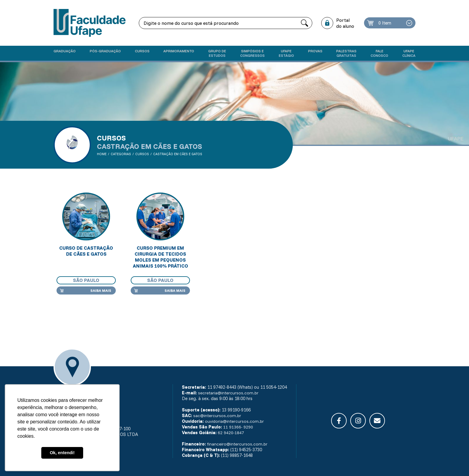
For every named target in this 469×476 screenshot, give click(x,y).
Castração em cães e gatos (178, 154)
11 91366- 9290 (238, 427)
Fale (379, 53)
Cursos (142, 51)
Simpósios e (252, 53)
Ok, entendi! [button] (62, 453)
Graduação (65, 51)
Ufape (286, 53)
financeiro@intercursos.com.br (237, 444)
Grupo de (217, 53)
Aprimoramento (179, 51)
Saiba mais (101, 290)
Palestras (346, 53)
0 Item (386, 23)
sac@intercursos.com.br (217, 415)
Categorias (121, 154)
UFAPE (409, 53)
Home (102, 154)
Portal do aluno (346, 23)
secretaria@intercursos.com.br (229, 393)
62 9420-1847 (231, 432)
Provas (315, 51)
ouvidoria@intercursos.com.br (235, 421)
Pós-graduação (105, 51)
